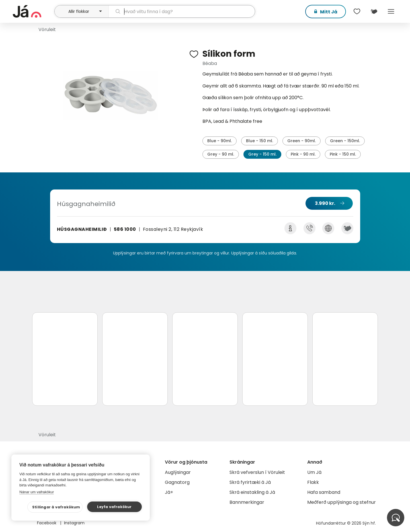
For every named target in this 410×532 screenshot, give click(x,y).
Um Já (314, 472)
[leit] (182, 11)
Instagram (74, 523)
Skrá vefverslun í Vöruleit (257, 472)
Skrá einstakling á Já (252, 492)
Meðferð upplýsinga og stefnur (342, 502)
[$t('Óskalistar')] (357, 11)
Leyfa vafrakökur (114, 507)
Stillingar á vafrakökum (56, 507)
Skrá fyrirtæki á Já (250, 482)
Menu (391, 11)
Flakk (313, 482)
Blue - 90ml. (220, 141)
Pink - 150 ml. (343, 154)
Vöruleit (47, 29)
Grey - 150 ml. (262, 154)
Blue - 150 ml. (260, 141)
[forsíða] (33, 11)
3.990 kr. (325, 203)
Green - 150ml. (345, 141)
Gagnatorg (177, 482)
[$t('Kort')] (374, 11)
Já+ (169, 492)
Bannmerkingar (247, 502)
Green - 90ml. (302, 141)
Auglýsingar (178, 472)
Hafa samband (324, 492)
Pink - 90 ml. (303, 154)
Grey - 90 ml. (221, 154)
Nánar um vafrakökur (37, 492)
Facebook (47, 523)
